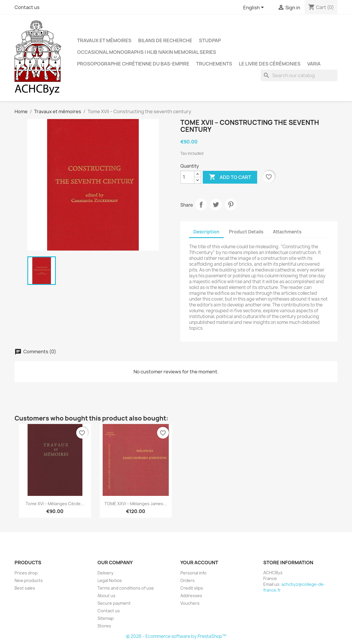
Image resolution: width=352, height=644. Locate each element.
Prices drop (26, 573)
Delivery (105, 573)
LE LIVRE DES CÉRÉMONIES (270, 64)
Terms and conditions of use (126, 588)
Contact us (27, 7)
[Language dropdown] (255, 8)
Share (201, 205)
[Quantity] (187, 177)
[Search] (299, 75)
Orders (187, 580)
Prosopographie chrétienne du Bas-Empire (133, 64)
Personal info (193, 573)
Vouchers (190, 603)
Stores (104, 626)
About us (106, 596)
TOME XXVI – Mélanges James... (136, 504)
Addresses (191, 596)
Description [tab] (206, 232)
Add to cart (230, 177)
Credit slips (192, 588)
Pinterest (231, 205)
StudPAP (210, 40)
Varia (314, 64)
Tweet (216, 205)
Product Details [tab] (246, 232)
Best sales (25, 588)
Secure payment (114, 603)
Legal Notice (110, 580)
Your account (199, 563)
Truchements (214, 64)
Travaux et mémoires (104, 40)
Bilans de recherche (165, 40)
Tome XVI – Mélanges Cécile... (55, 504)
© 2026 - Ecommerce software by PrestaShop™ (176, 636)
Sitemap (106, 618)
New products (29, 580)
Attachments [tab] (287, 232)
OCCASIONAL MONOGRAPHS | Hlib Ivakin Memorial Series (147, 52)
